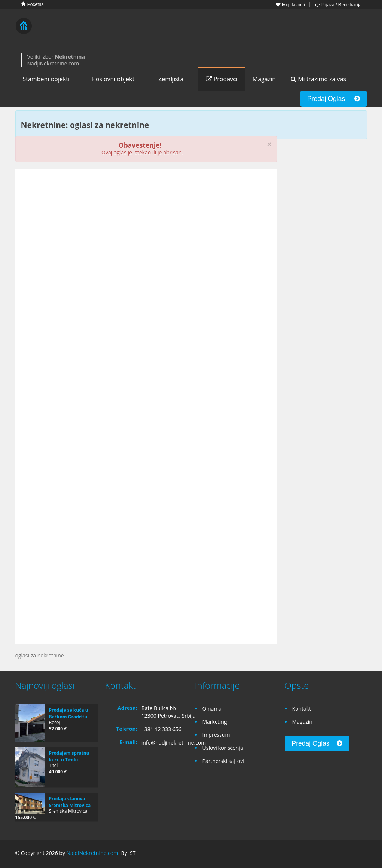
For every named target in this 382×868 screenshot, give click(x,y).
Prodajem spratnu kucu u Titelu (69, 756)
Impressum (216, 735)
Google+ (344, 854)
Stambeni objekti (46, 79)
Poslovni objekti (114, 79)
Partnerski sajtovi (223, 761)
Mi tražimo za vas (318, 79)
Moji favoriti (290, 5)
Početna (32, 4)
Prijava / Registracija (338, 5)
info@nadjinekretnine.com (174, 743)
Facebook (328, 854)
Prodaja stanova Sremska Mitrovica (70, 802)
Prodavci (221, 79)
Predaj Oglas (333, 99)
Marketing (215, 722)
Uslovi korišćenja (223, 748)
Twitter (363, 854)
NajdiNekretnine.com (93, 853)
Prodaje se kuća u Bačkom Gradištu (69, 713)
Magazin (264, 79)
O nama (212, 708)
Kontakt (302, 708)
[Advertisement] (146, 233)
